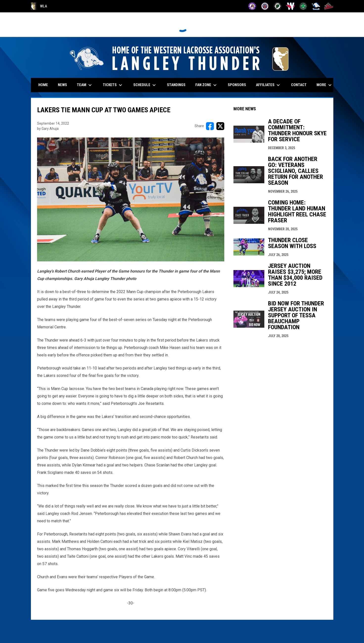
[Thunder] (316, 6)
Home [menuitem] (43, 85)
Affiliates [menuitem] (269, 85)
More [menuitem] (325, 85)
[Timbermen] (329, 6)
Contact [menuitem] (299, 85)
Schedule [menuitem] (145, 85)
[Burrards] (265, 6)
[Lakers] (278, 6)
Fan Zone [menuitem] (207, 85)
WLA (39, 6)
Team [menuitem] (85, 85)
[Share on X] (220, 126)
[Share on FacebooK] (210, 126)
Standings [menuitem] (176, 85)
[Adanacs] (252, 6)
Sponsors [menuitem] (237, 85)
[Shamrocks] (303, 6)
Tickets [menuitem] (113, 85)
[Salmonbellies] (290, 6)
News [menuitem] (62, 85)
